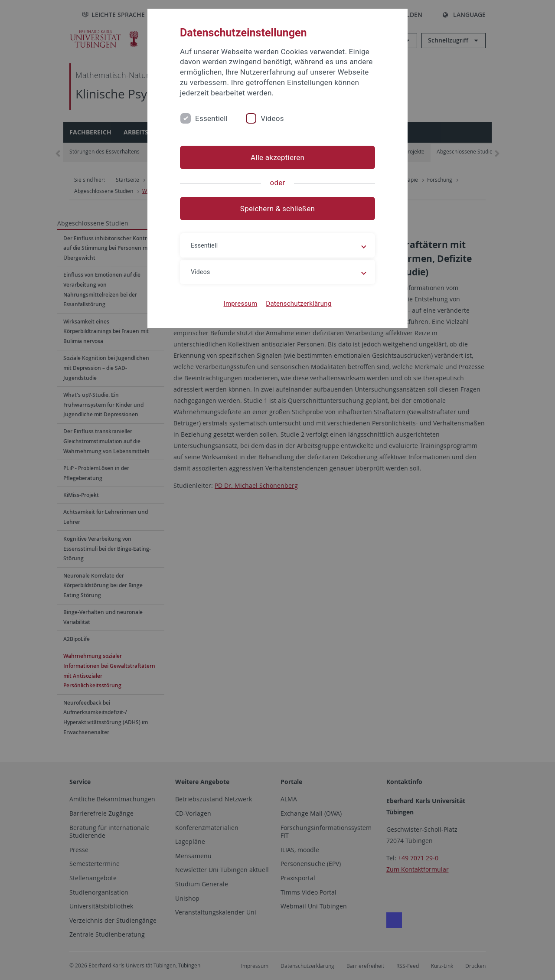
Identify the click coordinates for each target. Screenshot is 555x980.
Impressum (241, 304)
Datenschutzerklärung (299, 304)
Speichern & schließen (277, 209)
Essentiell (211, 118)
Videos (272, 118)
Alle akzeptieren (277, 157)
